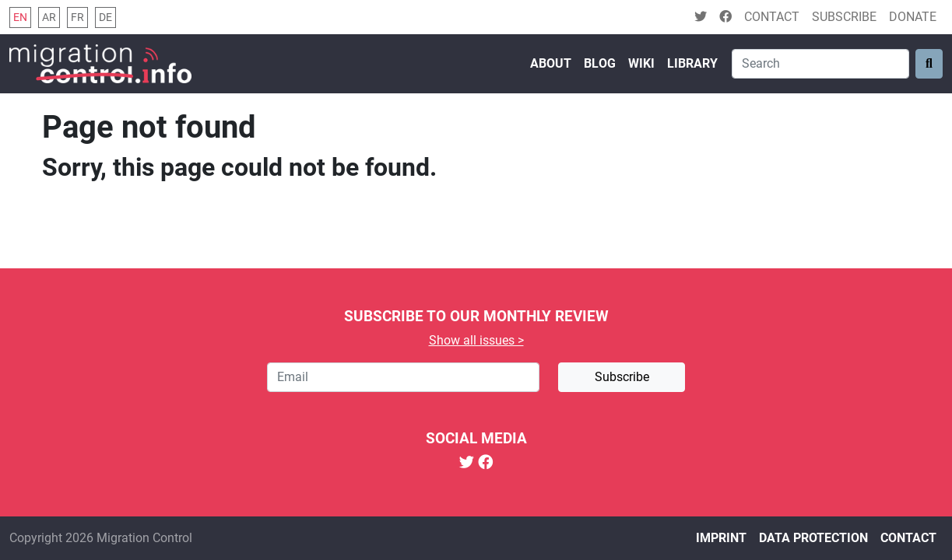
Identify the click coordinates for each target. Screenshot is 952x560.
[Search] (820, 64)
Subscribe (844, 17)
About (551, 63)
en (20, 17)
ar (49, 17)
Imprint (721, 538)
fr (77, 17)
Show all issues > (476, 340)
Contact (772, 17)
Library (692, 63)
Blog (600, 63)
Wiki (641, 63)
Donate (913, 17)
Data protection (813, 538)
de (105, 17)
